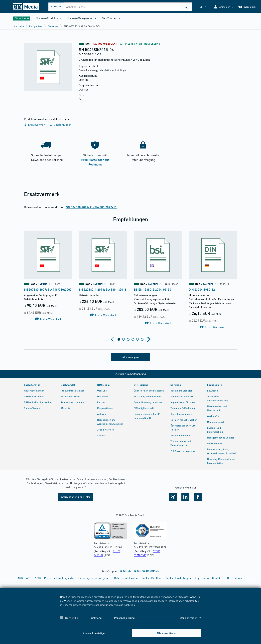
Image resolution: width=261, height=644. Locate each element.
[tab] (119, 339)
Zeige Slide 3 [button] (128, 339)
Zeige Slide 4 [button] (133, 339)
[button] (223, 7)
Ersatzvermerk (35, 125)
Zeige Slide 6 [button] (142, 339)
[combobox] (128, 7)
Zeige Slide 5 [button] (137, 339)
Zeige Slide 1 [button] (119, 339)
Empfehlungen (61, 125)
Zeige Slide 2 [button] (124, 339)
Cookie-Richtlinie (125, 605)
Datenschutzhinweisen (86, 605)
